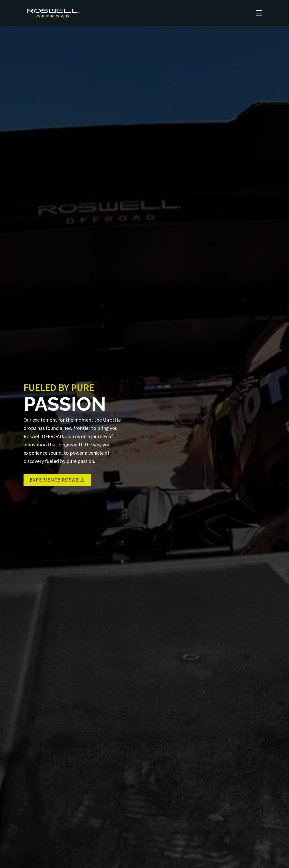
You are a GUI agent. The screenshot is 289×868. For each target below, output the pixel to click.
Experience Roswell (57, 480)
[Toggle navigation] (259, 13)
